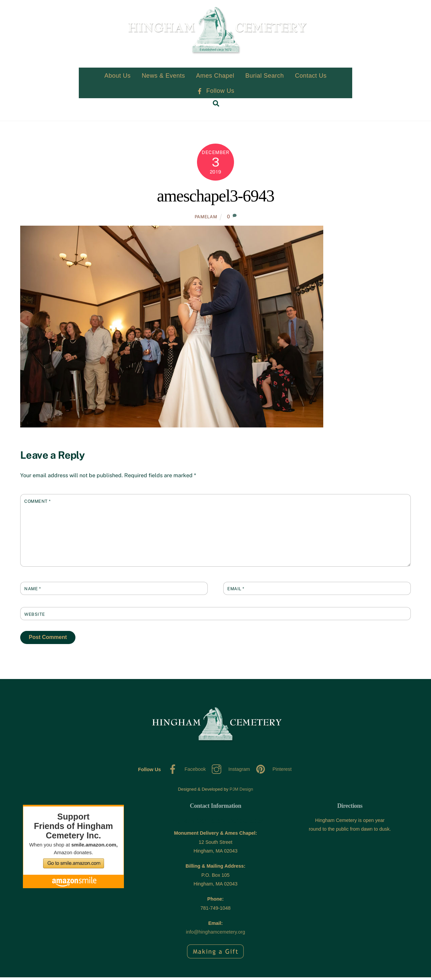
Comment (38, 504)
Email (236, 592)
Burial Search (265, 79)
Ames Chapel (215, 79)
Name (32, 592)
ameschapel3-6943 (215, 199)
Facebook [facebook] (185, 772)
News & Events (163, 79)
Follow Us (215, 93)
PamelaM (206, 220)
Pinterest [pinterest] (272, 772)
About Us (118, 79)
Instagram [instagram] (229, 772)
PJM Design (241, 792)
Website (35, 617)
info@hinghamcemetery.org (215, 935)
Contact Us (311, 79)
